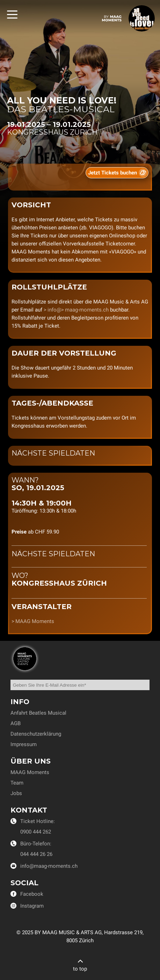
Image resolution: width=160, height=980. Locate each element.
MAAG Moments (35, 621)
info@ (54, 310)
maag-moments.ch (87, 310)
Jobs (16, 793)
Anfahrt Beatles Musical (38, 713)
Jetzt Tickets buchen (112, 173)
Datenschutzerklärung (36, 734)
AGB (16, 723)
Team (17, 783)
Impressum (24, 744)
